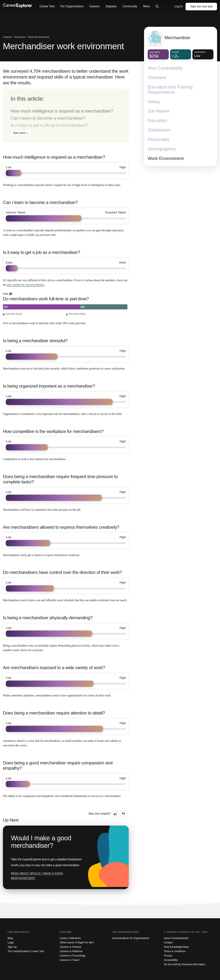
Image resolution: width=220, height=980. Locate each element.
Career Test (47, 6)
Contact (168, 942)
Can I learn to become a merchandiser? (48, 118)
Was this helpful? (100, 814)
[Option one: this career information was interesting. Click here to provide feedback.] (116, 814)
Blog (10, 938)
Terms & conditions (175, 951)
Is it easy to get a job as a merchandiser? (49, 125)
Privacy (168, 956)
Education (157, 120)
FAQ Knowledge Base (176, 947)
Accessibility (171, 960)
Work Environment (166, 158)
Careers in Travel (69, 960)
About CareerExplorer (176, 938)
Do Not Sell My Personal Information (185, 964)
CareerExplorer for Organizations (131, 938)
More (146, 6)
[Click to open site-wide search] (157, 7)
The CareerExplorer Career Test (26, 951)
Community (130, 6)
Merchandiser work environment (63, 46)
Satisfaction (159, 130)
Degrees (111, 6)
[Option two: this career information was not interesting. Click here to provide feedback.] (124, 814)
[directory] (66, 116)
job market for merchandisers (26, 285)
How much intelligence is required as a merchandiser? (62, 111)
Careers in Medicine (71, 951)
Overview (157, 77)
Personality (159, 139)
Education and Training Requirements (170, 90)
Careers (95, 6)
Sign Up (12, 947)
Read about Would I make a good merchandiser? (37, 876)
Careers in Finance (70, 947)
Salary (154, 102)
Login (11, 942)
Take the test (201, 6)
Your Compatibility (165, 68)
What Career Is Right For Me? (77, 942)
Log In (179, 6)
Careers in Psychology (72, 956)
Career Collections (70, 938)
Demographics (162, 149)
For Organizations (72, 6)
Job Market (159, 111)
